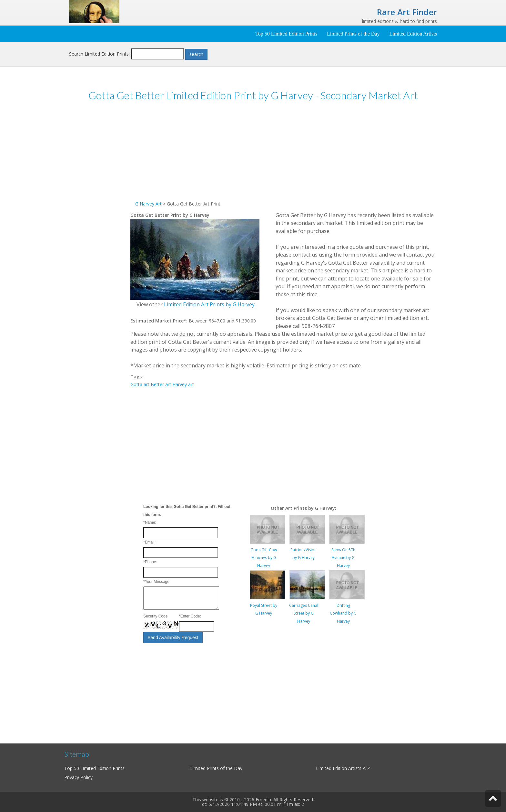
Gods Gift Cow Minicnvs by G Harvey (264, 558)
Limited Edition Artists (413, 34)
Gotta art (140, 384)
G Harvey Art (148, 204)
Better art (161, 384)
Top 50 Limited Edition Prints (286, 34)
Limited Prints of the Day (353, 34)
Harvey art (183, 384)
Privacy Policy (78, 777)
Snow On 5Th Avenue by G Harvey (343, 558)
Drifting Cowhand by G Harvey (343, 613)
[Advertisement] (100, 206)
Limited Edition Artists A (341, 768)
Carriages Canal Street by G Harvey (304, 613)
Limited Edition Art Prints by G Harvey (209, 304)
